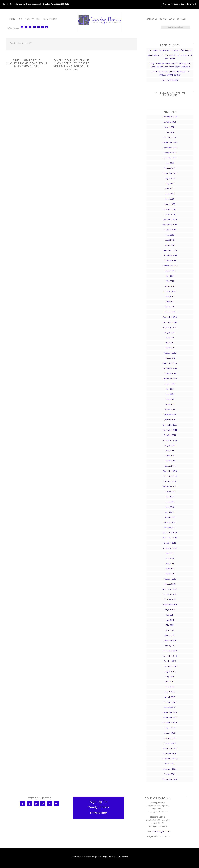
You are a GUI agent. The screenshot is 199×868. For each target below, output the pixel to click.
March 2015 (170, 410)
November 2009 (170, 718)
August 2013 (170, 492)
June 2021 (170, 163)
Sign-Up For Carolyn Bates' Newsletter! (180, 4)
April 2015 (170, 404)
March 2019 (170, 245)
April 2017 (170, 302)
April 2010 (170, 692)
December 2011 (170, 589)
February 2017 (170, 312)
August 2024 (170, 127)
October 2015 (170, 374)
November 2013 (170, 476)
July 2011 (170, 615)
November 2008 (170, 748)
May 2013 (170, 507)
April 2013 (170, 512)
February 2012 (170, 579)
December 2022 (170, 148)
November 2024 (170, 117)
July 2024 (170, 132)
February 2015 (170, 415)
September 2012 (170, 548)
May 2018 (170, 281)
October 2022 (170, 153)
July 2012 (170, 553)
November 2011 (170, 594)
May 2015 (170, 399)
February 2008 (170, 769)
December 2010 (170, 651)
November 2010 (170, 656)
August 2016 (170, 333)
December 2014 (170, 425)
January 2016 (170, 358)
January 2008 (170, 774)
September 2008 (170, 759)
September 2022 (170, 158)
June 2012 (170, 558)
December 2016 (170, 317)
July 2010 (170, 677)
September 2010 (170, 666)
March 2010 (170, 697)
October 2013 (170, 481)
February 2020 (170, 209)
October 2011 (170, 599)
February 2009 (170, 738)
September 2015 (170, 379)
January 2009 (170, 743)
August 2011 (170, 610)
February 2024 (170, 137)
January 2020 (170, 214)
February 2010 (170, 702)
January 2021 (170, 168)
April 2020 (170, 199)
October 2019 (170, 230)
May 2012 (170, 564)
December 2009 (170, 713)
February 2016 (170, 353)
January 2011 (170, 646)
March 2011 (170, 635)
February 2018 (170, 291)
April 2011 (170, 630)
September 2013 (170, 487)
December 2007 (170, 779)
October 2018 (170, 261)
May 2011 (170, 625)
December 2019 (170, 220)
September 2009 (170, 723)
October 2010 (170, 661)
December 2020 (170, 173)
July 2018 (170, 276)
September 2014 (170, 440)
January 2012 (170, 584)
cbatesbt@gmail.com (161, 831)
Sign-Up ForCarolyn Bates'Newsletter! (99, 807)
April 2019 (170, 240)
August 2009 (170, 728)
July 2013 (170, 497)
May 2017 (170, 297)
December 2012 (170, 533)
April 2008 (170, 764)
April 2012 (170, 569)
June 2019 (170, 235)
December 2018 (170, 250)
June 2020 (170, 189)
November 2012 (170, 538)
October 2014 (170, 435)
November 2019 (170, 225)
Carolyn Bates (99, 20)
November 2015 (170, 369)
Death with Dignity (170, 80)
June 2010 (170, 682)
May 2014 (170, 451)
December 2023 (170, 143)
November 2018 (170, 255)
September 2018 (170, 266)
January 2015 (170, 420)
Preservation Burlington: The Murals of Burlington (170, 50)
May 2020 (170, 194)
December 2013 (170, 471)
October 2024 (170, 122)
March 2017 (170, 307)
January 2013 (170, 528)
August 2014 (170, 445)
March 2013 (170, 517)
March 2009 (170, 733)
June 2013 (170, 502)
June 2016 (170, 338)
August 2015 (170, 384)
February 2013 (170, 523)
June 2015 (170, 394)
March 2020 (170, 204)
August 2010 (170, 671)
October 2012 (170, 543)
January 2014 (170, 466)
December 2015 (170, 363)
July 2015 (170, 389)
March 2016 (170, 348)
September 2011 (170, 605)
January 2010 (170, 707)
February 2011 (170, 641)
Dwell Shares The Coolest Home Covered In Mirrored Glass (26, 64)
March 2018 (170, 286)
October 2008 (170, 754)
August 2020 (170, 178)
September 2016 (170, 327)
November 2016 (170, 322)
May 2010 (170, 687)
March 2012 (170, 574)
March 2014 (170, 461)
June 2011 (170, 620)
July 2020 (170, 184)
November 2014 (170, 430)
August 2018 (170, 271)
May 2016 (170, 343)
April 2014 (170, 456)
